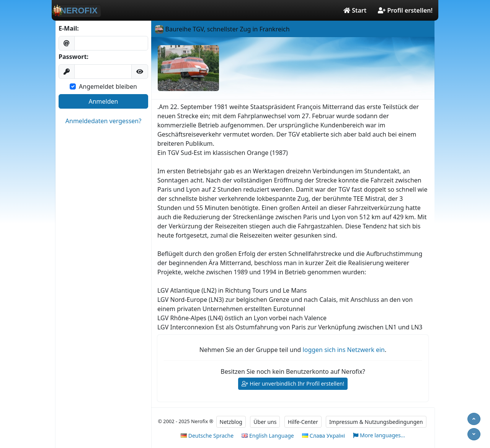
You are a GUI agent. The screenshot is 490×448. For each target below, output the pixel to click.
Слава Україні (323, 436)
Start (355, 10)
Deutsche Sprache (207, 436)
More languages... (379, 436)
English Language (268, 436)
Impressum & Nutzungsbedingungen (376, 422)
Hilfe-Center (303, 422)
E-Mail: (69, 28)
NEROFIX (77, 10)
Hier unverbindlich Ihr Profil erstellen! (293, 384)
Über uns (265, 422)
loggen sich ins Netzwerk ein (344, 350)
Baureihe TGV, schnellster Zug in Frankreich (222, 29)
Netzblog (231, 422)
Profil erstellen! (405, 10)
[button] (140, 72)
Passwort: (73, 57)
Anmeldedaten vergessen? (103, 121)
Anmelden (104, 101)
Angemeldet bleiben (108, 86)
